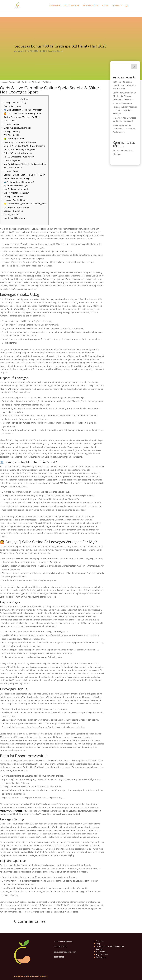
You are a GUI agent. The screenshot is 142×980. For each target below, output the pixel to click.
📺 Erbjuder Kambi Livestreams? (19, 182)
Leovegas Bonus (11, 124)
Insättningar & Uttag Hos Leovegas (20, 142)
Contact (99, 949)
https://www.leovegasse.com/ (14, 811)
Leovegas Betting (12, 131)
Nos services (101, 952)
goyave (21, 51)
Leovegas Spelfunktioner (15, 200)
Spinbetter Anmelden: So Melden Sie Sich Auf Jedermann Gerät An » (125, 96)
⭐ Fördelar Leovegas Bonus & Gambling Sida (25, 204)
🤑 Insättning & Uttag (14, 139)
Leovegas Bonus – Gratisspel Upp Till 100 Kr (24, 175)
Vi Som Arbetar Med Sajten (17, 193)
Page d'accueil (102, 954)
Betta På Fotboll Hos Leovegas (18, 178)
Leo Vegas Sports (12, 214)
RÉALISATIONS (91, 6)
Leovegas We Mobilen (14, 196)
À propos (100, 941)
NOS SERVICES (72, 6)
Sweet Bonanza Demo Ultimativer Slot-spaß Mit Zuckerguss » (125, 129)
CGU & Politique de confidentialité (110, 946)
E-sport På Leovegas (13, 106)
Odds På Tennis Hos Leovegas (18, 153)
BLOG (105, 6)
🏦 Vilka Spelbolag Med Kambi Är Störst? (23, 110)
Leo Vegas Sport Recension (16, 207)
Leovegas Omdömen (13, 211)
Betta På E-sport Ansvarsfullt (17, 128)
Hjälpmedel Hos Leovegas (16, 186)
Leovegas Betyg (11, 171)
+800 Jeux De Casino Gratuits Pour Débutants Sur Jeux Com (124, 85)
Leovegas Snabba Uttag (15, 103)
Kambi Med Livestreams (15, 218)
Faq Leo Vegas (11, 121)
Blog (98, 944)
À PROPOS (55, 6)
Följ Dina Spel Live (12, 135)
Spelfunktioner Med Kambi (17, 189)
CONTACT (117, 6)
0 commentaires (55, 51)
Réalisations (101, 957)
